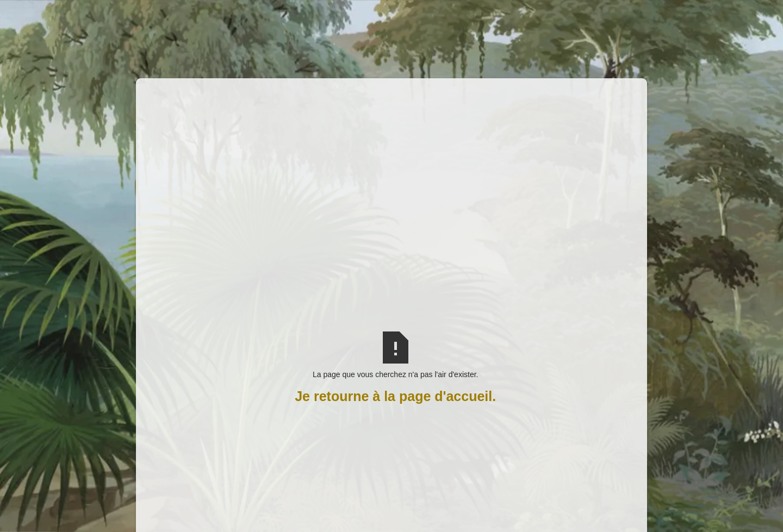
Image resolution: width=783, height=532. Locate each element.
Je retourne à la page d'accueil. (395, 396)
